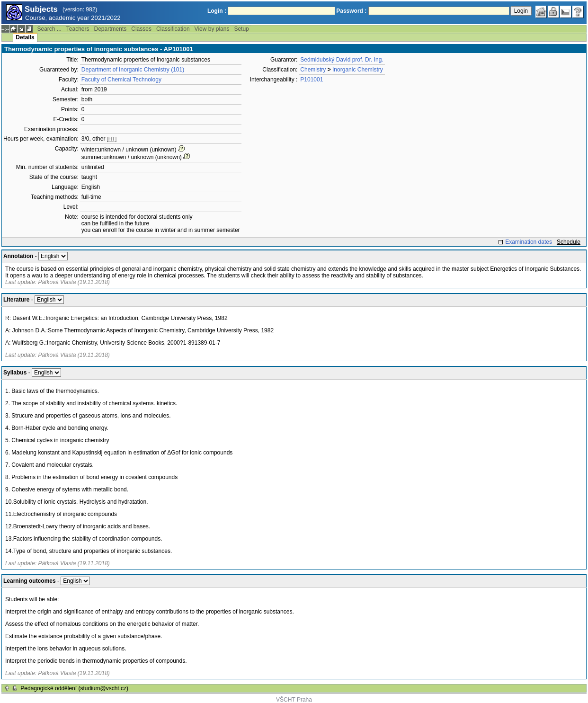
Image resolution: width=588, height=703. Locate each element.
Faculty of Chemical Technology (121, 80)
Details (25, 37)
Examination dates (529, 242)
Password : (351, 11)
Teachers (78, 29)
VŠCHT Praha (294, 700)
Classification (173, 29)
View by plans (212, 29)
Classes (141, 29)
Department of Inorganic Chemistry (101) (133, 70)
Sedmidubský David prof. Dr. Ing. (342, 60)
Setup (241, 29)
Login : (217, 11)
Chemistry (313, 70)
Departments (111, 29)
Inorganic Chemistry (358, 70)
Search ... (49, 29)
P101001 (312, 80)
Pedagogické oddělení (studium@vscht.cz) (74, 688)
